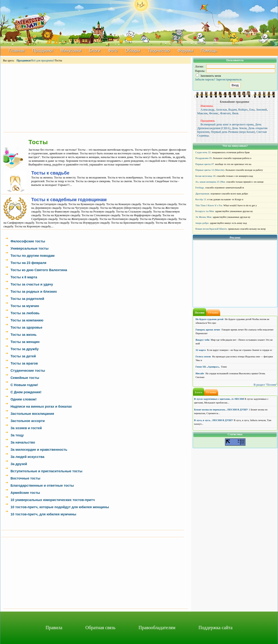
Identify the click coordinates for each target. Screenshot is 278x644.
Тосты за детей (23, 356)
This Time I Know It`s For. (209, 205)
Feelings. (200, 187)
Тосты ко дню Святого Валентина (39, 270)
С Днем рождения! (26, 392)
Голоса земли (203, 356)
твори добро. (202, 223)
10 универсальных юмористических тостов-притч (53, 500)
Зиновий (261, 109)
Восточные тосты (25, 478)
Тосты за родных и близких (34, 292)
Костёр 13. (201, 199)
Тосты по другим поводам (32, 256)
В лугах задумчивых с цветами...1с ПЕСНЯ (219, 399)
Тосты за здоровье (26, 327)
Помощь (209, 51)
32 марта (201, 350)
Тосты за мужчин (25, 306)
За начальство (23, 442)
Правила (54, 628)
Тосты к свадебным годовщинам (69, 200)
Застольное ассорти (28, 421)
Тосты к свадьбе (50, 173)
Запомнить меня (208, 76)
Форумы (185, 51)
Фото (113, 51)
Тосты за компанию (27, 320)
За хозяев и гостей (26, 428)
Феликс (214, 113)
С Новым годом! (24, 385)
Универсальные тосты (29, 248)
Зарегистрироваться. (229, 79)
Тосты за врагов (24, 363)
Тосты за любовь (25, 313)
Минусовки (71, 51)
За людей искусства (27, 457)
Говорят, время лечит (208, 330)
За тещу (17, 435)
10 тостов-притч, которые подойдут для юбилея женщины (60, 507)
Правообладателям (157, 628)
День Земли (239, 128)
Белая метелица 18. (206, 176)
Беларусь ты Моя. (205, 211)
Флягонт (225, 113)
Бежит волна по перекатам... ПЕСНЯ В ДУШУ (221, 409)
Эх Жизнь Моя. (204, 217)
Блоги (95, 51)
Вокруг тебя (203, 340)
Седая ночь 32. (203, 152)
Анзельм (221, 109)
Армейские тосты (25, 493)
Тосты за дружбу (25, 349)
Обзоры (133, 51)
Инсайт (200, 373)
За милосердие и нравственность (39, 450)
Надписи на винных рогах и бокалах (41, 406)
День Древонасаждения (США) (229, 126)
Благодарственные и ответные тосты (42, 485)
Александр (207, 109)
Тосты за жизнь (23, 335)
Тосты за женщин (25, 342)
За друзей (19, 464)
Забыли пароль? (205, 79)
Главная (17, 51)
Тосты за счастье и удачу (32, 284)
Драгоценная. (203, 194)
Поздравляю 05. (204, 158)
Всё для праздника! (43, 60)
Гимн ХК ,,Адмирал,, (208, 367)
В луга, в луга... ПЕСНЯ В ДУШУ (214, 420)
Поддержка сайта (215, 628)
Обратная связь (100, 628)
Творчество (159, 51)
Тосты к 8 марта (24, 277)
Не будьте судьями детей (210, 319)
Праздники (43, 51)
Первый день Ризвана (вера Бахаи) (233, 132)
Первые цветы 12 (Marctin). (210, 170)
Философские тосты (28, 241)
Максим (202, 113)
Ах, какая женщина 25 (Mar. (211, 182)
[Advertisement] (96, 98)
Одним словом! (23, 399)
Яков (235, 113)
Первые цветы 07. (205, 164)
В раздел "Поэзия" (265, 385)
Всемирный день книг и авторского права (227, 124)
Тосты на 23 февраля (28, 263)
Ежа (252, 109)
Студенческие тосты (28, 371)
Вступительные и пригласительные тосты (46, 471)
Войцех (243, 109)
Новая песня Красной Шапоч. (212, 229)
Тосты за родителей (27, 299)
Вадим (232, 109)
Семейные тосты (25, 378)
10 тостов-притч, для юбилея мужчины (43, 514)
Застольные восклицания (32, 414)
